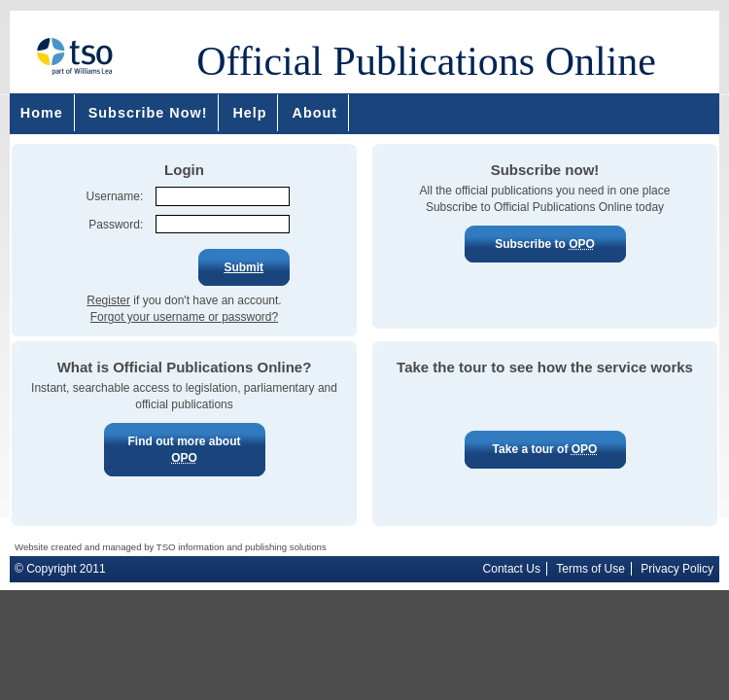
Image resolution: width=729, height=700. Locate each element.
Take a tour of (545, 450)
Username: (115, 196)
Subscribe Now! (148, 113)
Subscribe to (545, 245)
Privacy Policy (677, 569)
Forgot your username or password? (184, 317)
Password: (116, 225)
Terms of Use (590, 569)
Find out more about (185, 450)
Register (108, 300)
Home (42, 113)
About (315, 113)
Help (249, 113)
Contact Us (512, 569)
